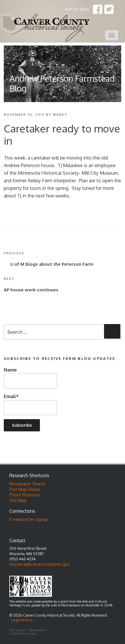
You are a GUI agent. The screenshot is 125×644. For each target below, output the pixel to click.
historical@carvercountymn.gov (40, 564)
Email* (30, 404)
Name (30, 378)
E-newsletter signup (29, 519)
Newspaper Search (27, 484)
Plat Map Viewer (25, 489)
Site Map (18, 500)
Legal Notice (22, 620)
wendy (60, 115)
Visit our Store (77, 9)
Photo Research (25, 495)
